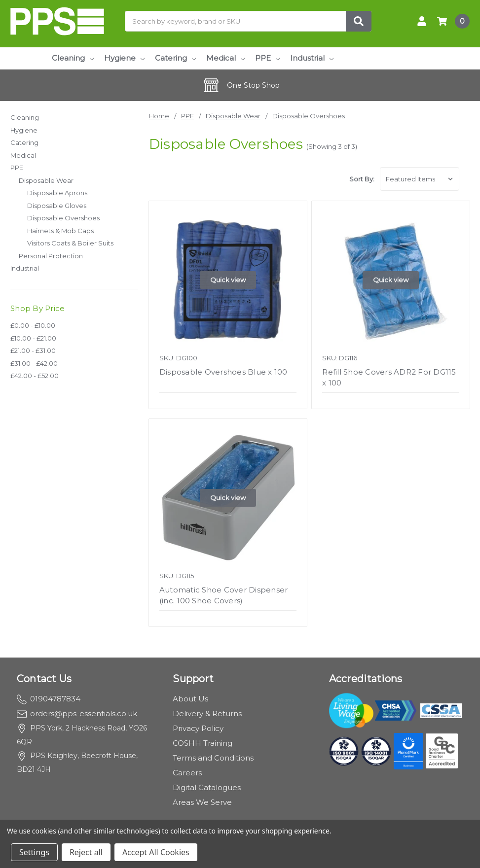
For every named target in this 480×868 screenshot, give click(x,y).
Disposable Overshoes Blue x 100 (223, 372)
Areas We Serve (202, 802)
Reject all (86, 852)
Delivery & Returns (207, 713)
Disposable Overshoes (63, 218)
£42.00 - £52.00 (35, 376)
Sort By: (362, 179)
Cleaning (73, 58)
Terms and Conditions (213, 758)
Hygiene (124, 58)
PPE (267, 58)
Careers (187, 773)
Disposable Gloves (57, 206)
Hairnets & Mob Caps (60, 231)
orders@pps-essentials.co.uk (77, 713)
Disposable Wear (46, 180)
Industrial (312, 58)
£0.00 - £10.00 (33, 325)
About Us (190, 699)
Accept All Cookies (156, 852)
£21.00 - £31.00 (33, 350)
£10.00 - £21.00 (33, 338)
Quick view (228, 279)
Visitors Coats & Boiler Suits (70, 243)
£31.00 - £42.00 (34, 363)
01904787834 (49, 699)
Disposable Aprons (57, 193)
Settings (34, 852)
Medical (225, 58)
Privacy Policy (198, 728)
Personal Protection (51, 256)
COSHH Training (203, 743)
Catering (175, 58)
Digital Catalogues (207, 787)
